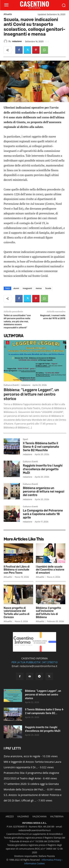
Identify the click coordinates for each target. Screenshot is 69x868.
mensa (39, 288)
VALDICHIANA (39, 816)
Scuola (48, 288)
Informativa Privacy (51, 860)
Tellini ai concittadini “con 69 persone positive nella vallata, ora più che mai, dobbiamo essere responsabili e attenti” (17, 321)
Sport (25, 439)
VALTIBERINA (57, 816)
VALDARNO (23, 816)
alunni (16, 288)
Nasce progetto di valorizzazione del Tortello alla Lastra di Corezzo (17, 613)
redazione (17, 41)
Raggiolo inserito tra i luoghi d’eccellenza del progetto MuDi (43, 469)
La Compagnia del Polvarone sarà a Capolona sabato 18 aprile (43, 514)
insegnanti (27, 288)
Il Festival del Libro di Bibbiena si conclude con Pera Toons (17, 570)
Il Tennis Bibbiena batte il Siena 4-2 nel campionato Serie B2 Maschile (41, 447)
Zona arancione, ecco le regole (22, 756)
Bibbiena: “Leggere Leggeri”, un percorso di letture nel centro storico (31, 394)
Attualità (8, 14)
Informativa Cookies (35, 863)
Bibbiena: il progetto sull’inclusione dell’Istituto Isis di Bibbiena (48, 613)
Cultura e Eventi (11, 385)
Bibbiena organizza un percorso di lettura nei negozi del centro (44, 492)
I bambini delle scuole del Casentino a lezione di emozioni (50, 570)
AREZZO (10, 816)
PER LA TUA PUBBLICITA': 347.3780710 (34, 662)
